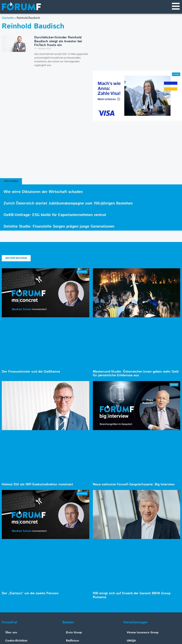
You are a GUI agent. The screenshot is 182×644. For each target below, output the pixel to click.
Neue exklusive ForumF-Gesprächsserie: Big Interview (134, 484)
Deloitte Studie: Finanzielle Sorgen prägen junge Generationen (59, 227)
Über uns (11, 633)
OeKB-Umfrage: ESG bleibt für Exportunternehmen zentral (55, 215)
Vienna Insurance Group (143, 633)
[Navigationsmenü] (176, 6)
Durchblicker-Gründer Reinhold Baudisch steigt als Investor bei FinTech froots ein (58, 41)
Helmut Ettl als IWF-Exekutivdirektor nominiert (37, 484)
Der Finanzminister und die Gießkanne (31, 372)
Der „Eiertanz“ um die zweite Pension (30, 593)
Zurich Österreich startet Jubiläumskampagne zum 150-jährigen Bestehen (68, 203)
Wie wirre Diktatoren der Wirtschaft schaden (43, 192)
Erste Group (74, 633)
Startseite (8, 18)
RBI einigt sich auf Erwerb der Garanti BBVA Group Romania (132, 595)
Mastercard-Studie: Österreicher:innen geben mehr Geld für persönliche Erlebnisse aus (136, 374)
